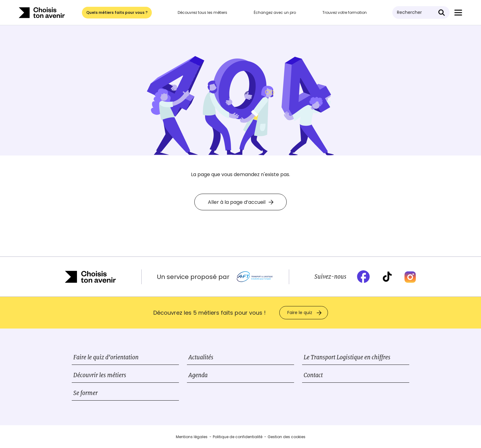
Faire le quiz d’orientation (106, 357)
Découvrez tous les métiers (202, 12)
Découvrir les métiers (100, 375)
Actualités (201, 357)
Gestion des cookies (287, 437)
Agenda (198, 375)
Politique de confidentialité (238, 437)
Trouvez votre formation (345, 12)
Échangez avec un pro (275, 12)
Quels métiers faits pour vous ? (117, 12)
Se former (85, 393)
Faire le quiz (300, 313)
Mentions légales (192, 437)
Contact (313, 375)
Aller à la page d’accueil (241, 202)
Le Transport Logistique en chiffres (347, 357)
